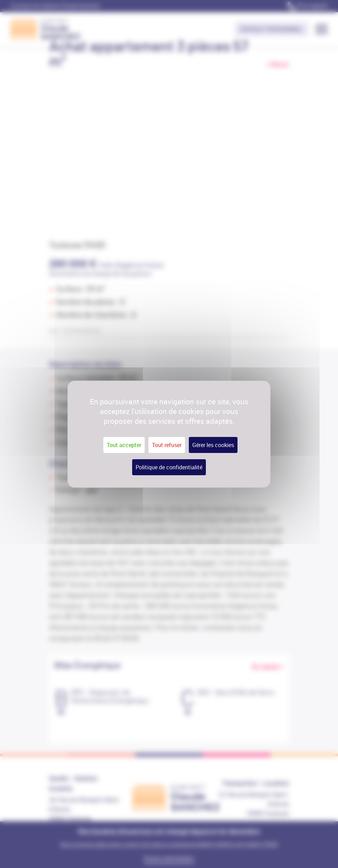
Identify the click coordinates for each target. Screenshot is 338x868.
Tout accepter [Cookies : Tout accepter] (124, 445)
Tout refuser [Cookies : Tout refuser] (167, 445)
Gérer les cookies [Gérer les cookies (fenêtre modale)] (213, 445)
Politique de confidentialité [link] (169, 467)
